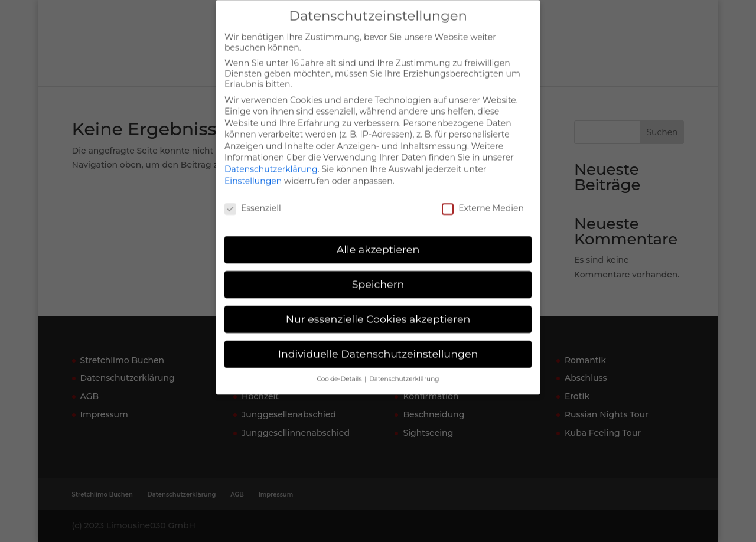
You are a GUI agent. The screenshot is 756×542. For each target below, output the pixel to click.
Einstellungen (253, 171)
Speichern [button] (378, 275)
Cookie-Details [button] (340, 370)
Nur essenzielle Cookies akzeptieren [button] (378, 310)
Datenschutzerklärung (271, 160)
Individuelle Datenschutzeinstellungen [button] (378, 345)
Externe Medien (483, 198)
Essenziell (253, 198)
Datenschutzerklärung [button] (404, 370)
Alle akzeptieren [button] (378, 240)
